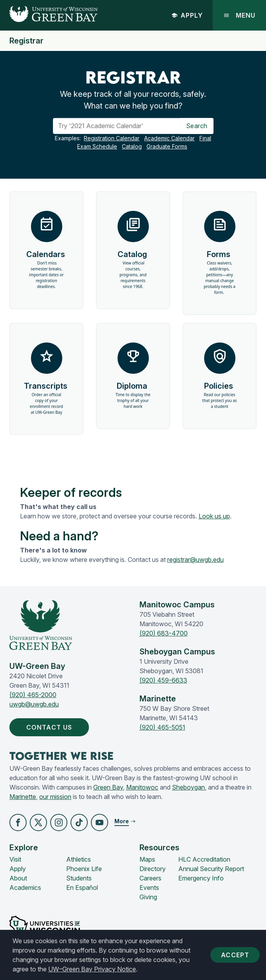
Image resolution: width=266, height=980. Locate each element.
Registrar (26, 41)
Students (79, 878)
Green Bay (108, 787)
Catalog (132, 146)
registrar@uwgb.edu (195, 560)
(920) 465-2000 (33, 695)
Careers (150, 878)
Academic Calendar (169, 138)
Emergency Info (201, 878)
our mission (55, 797)
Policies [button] (220, 376)
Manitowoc (142, 787)
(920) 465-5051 (162, 727)
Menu (239, 15)
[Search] (117, 126)
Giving (148, 897)
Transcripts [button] (47, 379)
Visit (15, 859)
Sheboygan (188, 787)
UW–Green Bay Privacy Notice (92, 969)
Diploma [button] (133, 376)
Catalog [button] (133, 250)
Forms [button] (220, 253)
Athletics (79, 859)
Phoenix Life (84, 869)
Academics (25, 888)
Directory (153, 869)
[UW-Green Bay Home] (49, 15)
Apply (187, 15)
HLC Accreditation (204, 859)
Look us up (214, 516)
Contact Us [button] (51, 727)
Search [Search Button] (197, 126)
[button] (18, 822)
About (18, 878)
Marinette (23, 797)
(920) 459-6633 (163, 680)
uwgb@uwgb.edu (34, 704)
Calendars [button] (47, 250)
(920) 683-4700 (164, 633)
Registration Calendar (112, 138)
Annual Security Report (211, 869)
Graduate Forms (167, 146)
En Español (82, 888)
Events (149, 888)
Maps (147, 859)
